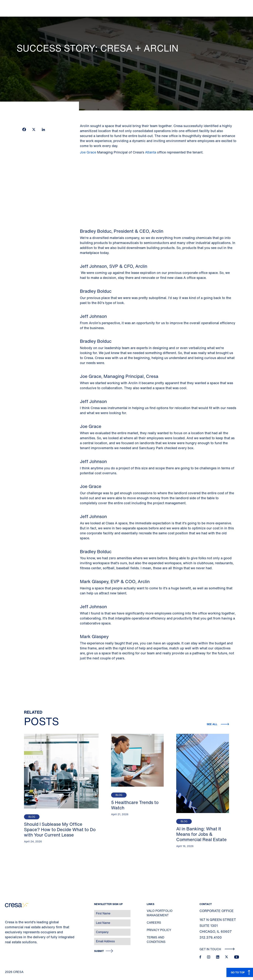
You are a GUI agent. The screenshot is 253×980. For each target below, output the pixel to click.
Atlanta (151, 152)
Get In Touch (217, 949)
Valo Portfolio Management (160, 913)
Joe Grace (88, 152)
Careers (154, 923)
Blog (32, 817)
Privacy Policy (159, 930)
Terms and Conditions (156, 940)
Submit (99, 951)
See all (212, 724)
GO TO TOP (238, 972)
